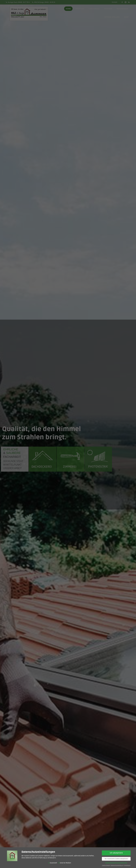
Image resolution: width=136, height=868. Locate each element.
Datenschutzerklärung (117, 865)
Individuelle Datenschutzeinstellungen (116, 863)
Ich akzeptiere (116, 853)
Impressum (127, 865)
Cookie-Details (106, 865)
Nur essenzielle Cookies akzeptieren (116, 859)
